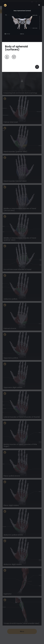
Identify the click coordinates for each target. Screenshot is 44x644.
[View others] (37, 67)
